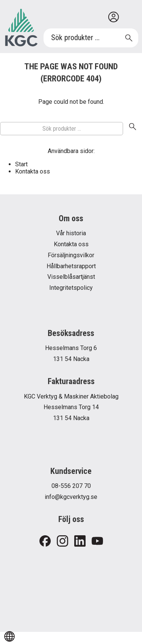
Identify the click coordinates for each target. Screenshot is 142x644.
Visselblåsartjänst (71, 277)
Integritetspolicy (71, 288)
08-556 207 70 (71, 486)
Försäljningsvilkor (71, 255)
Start (21, 164)
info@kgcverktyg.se (71, 497)
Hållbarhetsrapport (71, 266)
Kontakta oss (33, 171)
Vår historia (71, 233)
